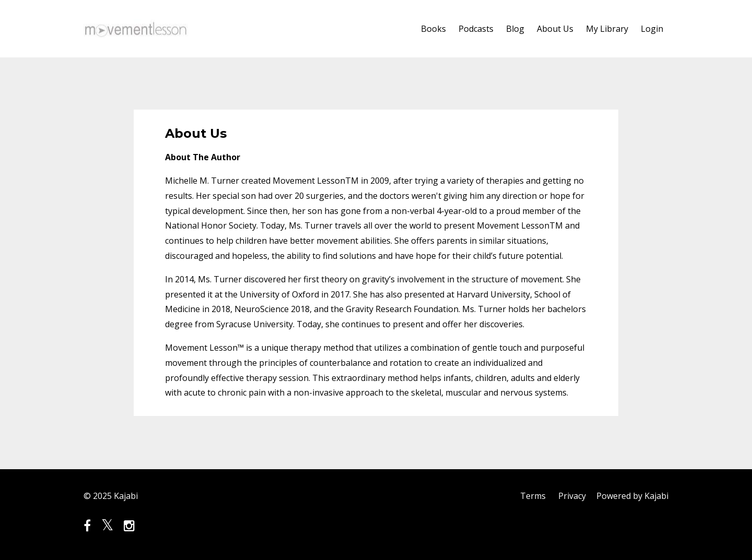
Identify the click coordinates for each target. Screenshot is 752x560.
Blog (515, 29)
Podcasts (476, 29)
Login (652, 29)
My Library (607, 29)
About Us (555, 29)
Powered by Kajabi (632, 496)
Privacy (572, 496)
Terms (533, 496)
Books (433, 29)
